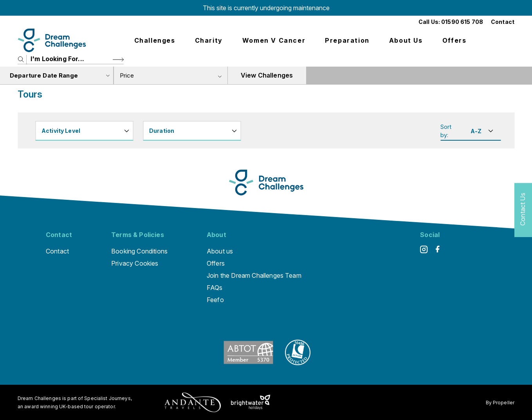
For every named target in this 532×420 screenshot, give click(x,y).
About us (406, 40)
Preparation (347, 40)
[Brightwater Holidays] (251, 402)
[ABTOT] (248, 363)
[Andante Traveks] (193, 402)
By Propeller (500, 403)
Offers (454, 40)
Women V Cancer (274, 40)
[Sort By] (481, 131)
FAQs (215, 288)
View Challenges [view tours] (267, 75)
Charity (209, 40)
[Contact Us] (523, 210)
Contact (503, 22)
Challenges (155, 40)
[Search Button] (118, 59)
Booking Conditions (139, 251)
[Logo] (52, 40)
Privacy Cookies (135, 263)
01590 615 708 (462, 22)
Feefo (215, 300)
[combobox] (171, 75)
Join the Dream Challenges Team (254, 275)
